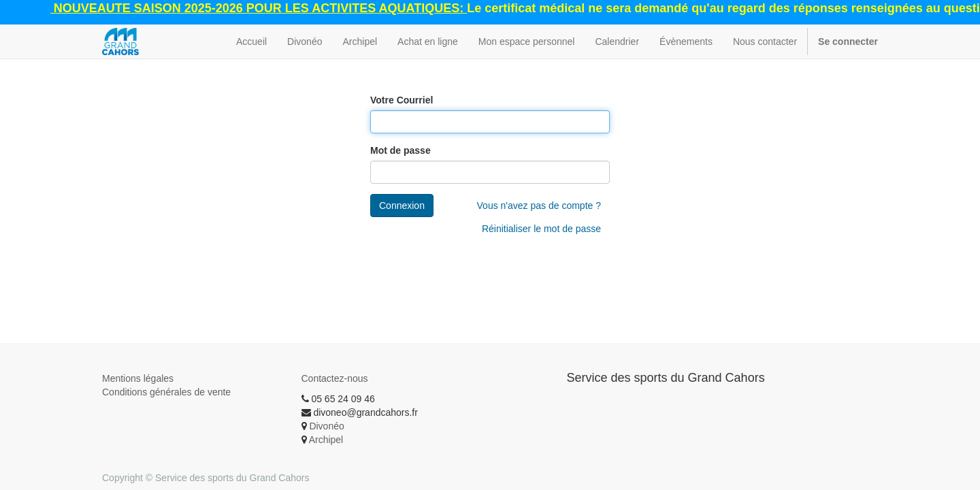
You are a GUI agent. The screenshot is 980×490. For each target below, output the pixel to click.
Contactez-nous (335, 378)
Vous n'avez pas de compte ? (539, 206)
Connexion (402, 206)
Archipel (326, 440)
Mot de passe (401, 150)
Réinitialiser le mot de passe (541, 229)
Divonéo (326, 426)
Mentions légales (138, 378)
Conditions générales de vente (166, 392)
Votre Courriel (402, 100)
